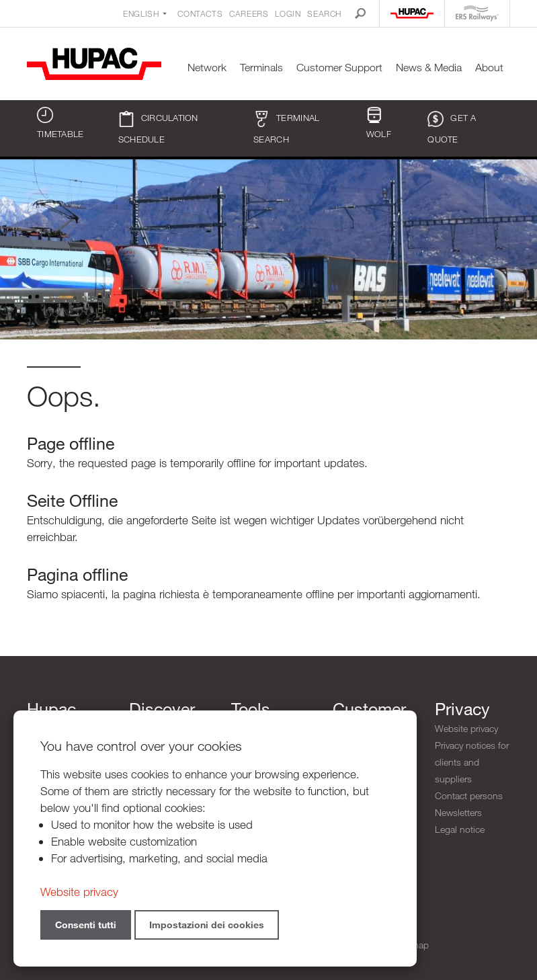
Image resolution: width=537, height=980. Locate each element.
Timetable (60, 123)
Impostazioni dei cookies (207, 925)
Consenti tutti (86, 925)
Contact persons (469, 795)
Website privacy (466, 728)
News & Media (429, 68)
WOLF (379, 123)
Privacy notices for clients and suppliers (472, 762)
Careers (249, 13)
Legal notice (460, 829)
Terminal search (286, 128)
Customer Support (339, 68)
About (489, 68)
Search (324, 13)
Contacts (200, 13)
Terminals (261, 68)
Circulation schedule (158, 128)
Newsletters (458, 812)
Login (288, 13)
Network (207, 68)
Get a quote (452, 128)
